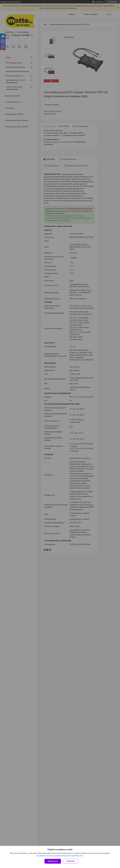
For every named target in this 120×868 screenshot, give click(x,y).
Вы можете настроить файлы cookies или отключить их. (59, 856)
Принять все (53, 861)
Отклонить (71, 861)
